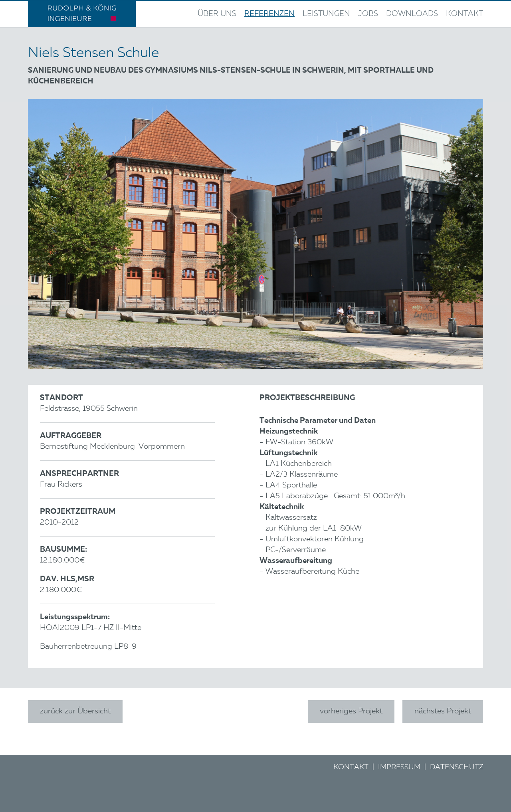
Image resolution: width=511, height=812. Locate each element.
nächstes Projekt (443, 712)
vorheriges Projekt (351, 712)
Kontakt (464, 14)
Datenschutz (457, 767)
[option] (255, 234)
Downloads (412, 14)
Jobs (368, 14)
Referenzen (269, 14)
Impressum (399, 767)
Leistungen (326, 14)
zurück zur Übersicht (75, 712)
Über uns (217, 14)
